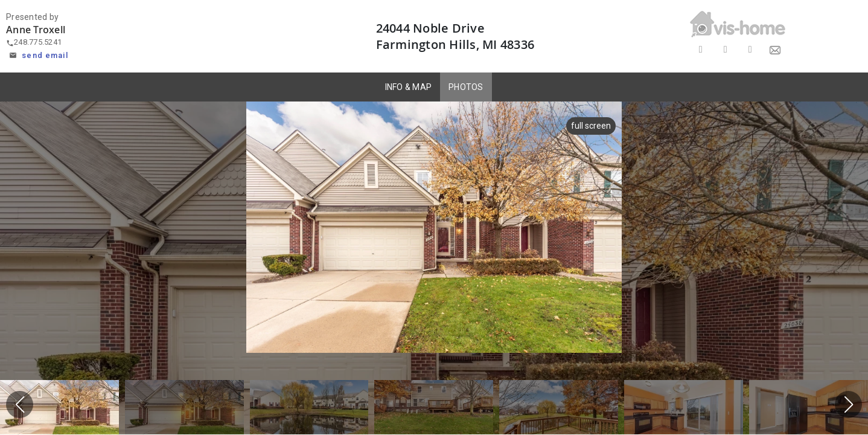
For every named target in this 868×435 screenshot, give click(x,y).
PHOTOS (466, 87)
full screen (591, 126)
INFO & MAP (409, 87)
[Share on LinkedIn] (750, 50)
